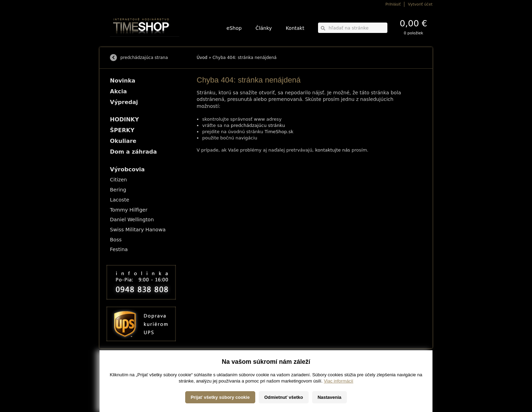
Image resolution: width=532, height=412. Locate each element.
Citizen (118, 180)
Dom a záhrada (133, 152)
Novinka (123, 81)
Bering (118, 190)
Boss (116, 240)
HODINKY (125, 119)
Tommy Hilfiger (129, 210)
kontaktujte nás (333, 150)
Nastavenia (330, 397)
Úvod (202, 58)
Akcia (118, 91)
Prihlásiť (393, 4)
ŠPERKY (122, 130)
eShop (234, 28)
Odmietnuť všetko (284, 397)
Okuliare (123, 141)
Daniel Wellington (132, 220)
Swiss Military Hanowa (138, 230)
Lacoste (120, 200)
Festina (119, 249)
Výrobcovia (127, 169)
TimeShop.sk (279, 132)
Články (264, 28)
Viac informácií (339, 381)
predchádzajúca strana (144, 58)
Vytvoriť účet (420, 4)
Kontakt (295, 28)
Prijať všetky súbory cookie (220, 397)
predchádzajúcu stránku (258, 125)
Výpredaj (124, 102)
